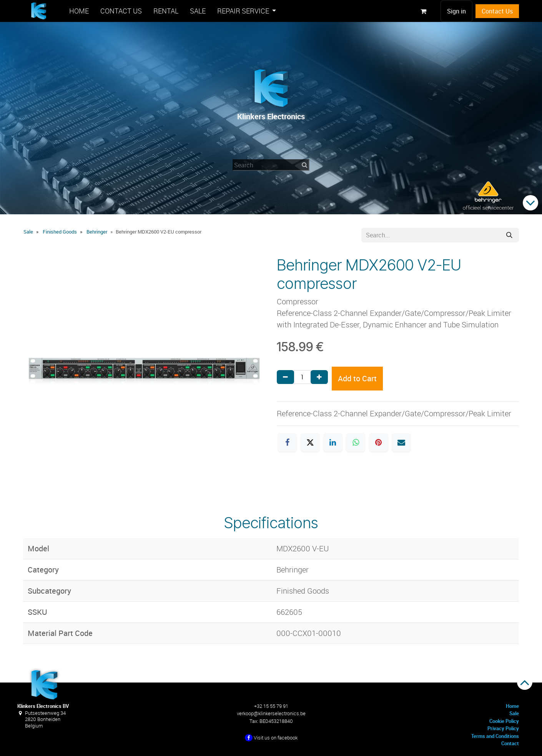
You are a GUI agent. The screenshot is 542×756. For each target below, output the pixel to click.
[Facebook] (287, 442)
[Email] (401, 442)
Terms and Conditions (495, 736)
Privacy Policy (503, 728)
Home (512, 706)
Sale (28, 232)
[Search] (509, 235)
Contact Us (497, 11)
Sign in (456, 11)
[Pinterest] (379, 442)
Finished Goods (60, 232)
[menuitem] (79, 11)
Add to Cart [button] (357, 378)
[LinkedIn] (333, 442)
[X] (310, 442)
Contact (510, 743)
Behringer (97, 232)
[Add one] (319, 377)
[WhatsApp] (356, 442)
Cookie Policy (504, 721)
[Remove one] (285, 377)
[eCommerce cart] (423, 11)
